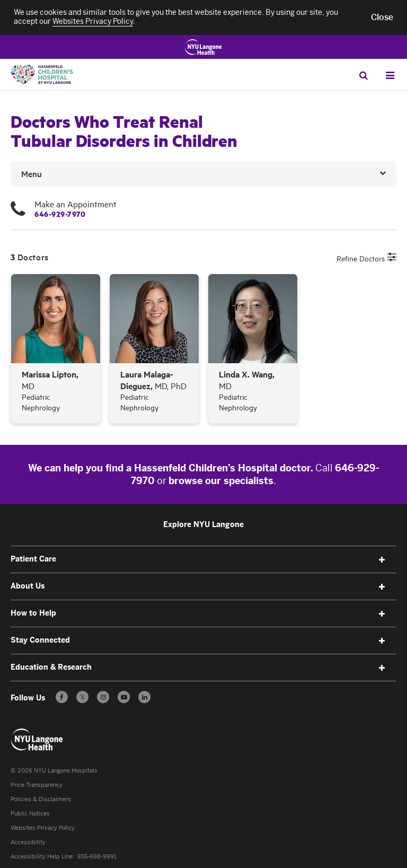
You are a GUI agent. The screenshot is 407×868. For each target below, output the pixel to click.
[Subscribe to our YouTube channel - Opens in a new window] (124, 697)
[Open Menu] (390, 76)
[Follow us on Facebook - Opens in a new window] (62, 697)
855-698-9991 (97, 857)
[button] (382, 17)
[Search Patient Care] (363, 75)
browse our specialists (221, 481)
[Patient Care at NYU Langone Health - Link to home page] (37, 740)
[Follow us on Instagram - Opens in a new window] (103, 697)
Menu (32, 173)
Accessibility (28, 842)
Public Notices (30, 814)
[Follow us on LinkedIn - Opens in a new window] (144, 697)
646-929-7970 (60, 214)
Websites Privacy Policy (43, 828)
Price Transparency (37, 785)
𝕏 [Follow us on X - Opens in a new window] (82, 699)
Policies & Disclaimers (41, 799)
